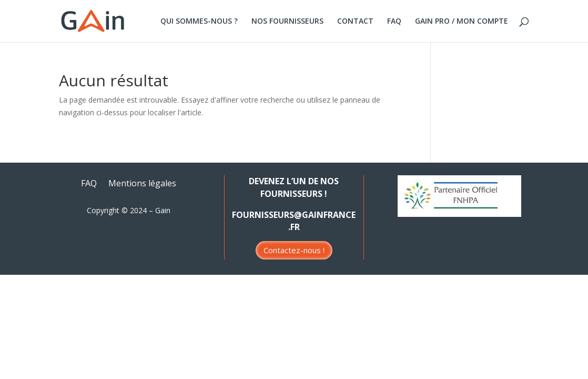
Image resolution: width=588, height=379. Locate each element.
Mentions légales (142, 184)
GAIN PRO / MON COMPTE (462, 22)
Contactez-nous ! (294, 250)
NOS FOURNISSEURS (287, 22)
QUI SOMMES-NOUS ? (199, 22)
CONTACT (355, 22)
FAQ (394, 22)
